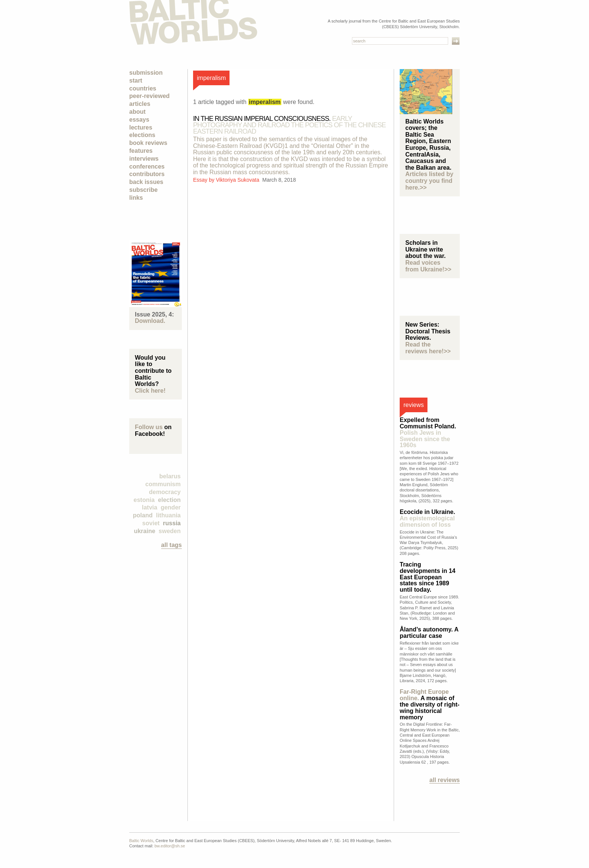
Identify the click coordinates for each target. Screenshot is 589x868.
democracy (165, 492)
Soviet (151, 523)
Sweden (170, 531)
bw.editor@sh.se (170, 846)
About (137, 112)
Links (136, 198)
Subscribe (143, 190)
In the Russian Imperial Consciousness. (289, 125)
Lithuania (168, 515)
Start (136, 81)
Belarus (170, 476)
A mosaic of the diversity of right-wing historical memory (430, 704)
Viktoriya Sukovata (238, 180)
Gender (171, 507)
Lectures (141, 127)
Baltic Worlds (141, 841)
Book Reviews (148, 143)
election (169, 500)
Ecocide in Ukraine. (427, 518)
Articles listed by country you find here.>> (429, 181)
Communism (163, 484)
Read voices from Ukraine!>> (428, 266)
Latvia (150, 507)
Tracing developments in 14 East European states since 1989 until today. (428, 577)
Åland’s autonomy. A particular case (429, 633)
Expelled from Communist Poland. (428, 432)
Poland (143, 515)
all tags (171, 545)
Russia (172, 523)
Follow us (149, 427)
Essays (139, 120)
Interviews (144, 159)
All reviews (445, 780)
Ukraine (144, 531)
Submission (146, 73)
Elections (142, 135)
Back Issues (146, 182)
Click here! (150, 391)
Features (141, 151)
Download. (150, 321)
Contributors (147, 174)
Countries (143, 88)
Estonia (144, 500)
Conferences (147, 167)
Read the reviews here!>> (428, 348)
